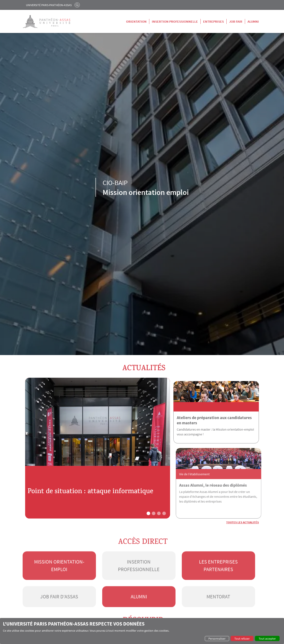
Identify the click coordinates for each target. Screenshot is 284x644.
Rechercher (78, 5)
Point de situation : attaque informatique (76, 488)
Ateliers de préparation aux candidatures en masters (214, 417)
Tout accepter (267, 639)
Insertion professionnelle (175, 21)
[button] (148, 505)
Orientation (136, 21)
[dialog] (142, 631)
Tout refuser (242, 639)
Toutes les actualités (243, 514)
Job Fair (236, 21)
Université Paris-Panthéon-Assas (49, 5)
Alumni (253, 21)
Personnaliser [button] (217, 639)
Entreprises (214, 21)
